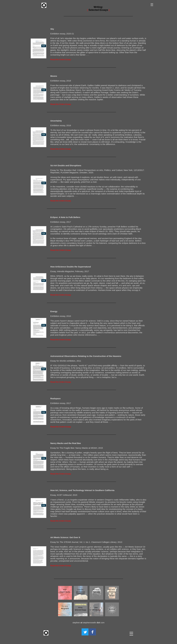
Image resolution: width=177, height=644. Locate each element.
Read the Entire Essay (61, 59)
